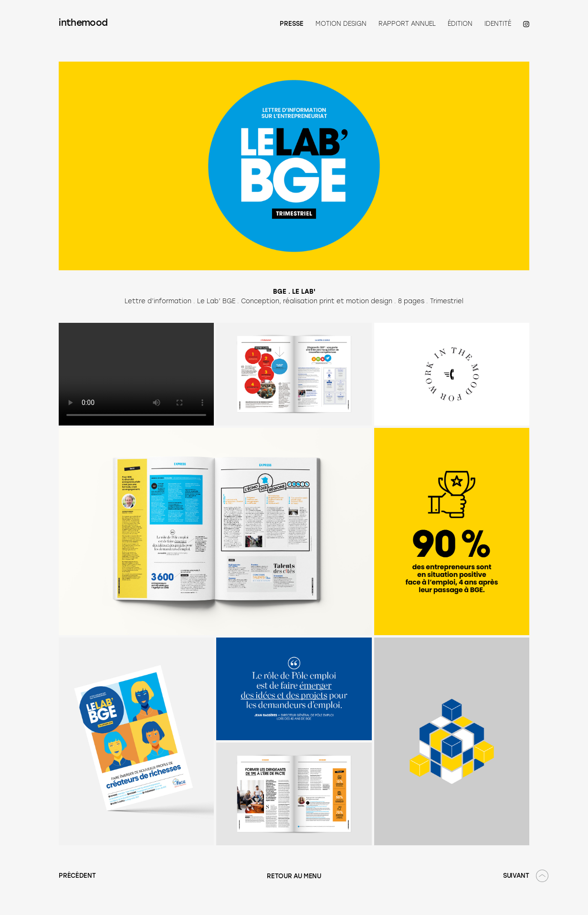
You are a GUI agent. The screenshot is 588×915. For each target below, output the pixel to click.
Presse (292, 24)
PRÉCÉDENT (77, 876)
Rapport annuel (407, 24)
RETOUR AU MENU (294, 877)
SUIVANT (516, 876)
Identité (498, 24)
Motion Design (341, 24)
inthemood (83, 24)
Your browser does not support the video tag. (136, 374)
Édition (460, 24)
